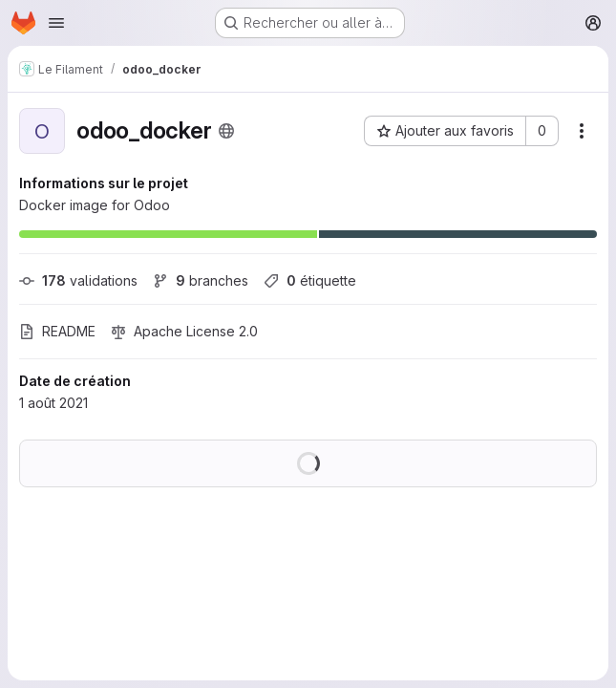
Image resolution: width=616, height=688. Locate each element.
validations (78, 280)
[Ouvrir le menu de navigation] (56, 23)
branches (201, 280)
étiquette (310, 280)
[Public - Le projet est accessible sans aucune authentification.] (226, 131)
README (57, 331)
